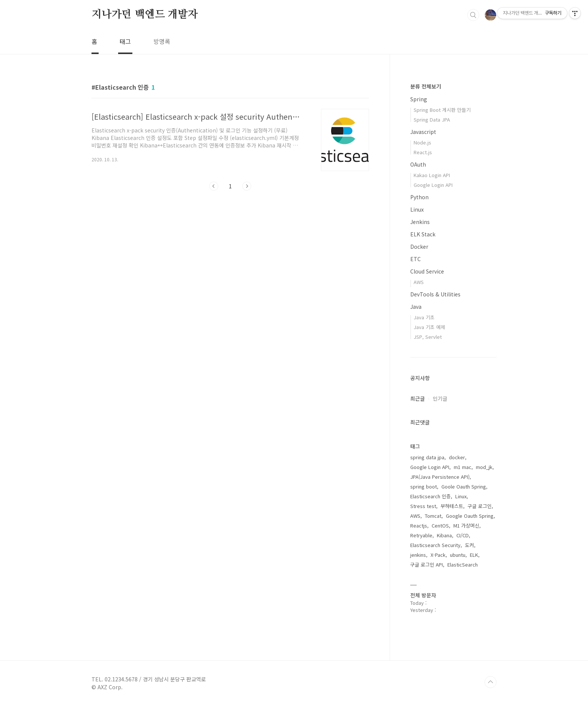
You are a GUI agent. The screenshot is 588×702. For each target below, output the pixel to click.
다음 (247, 186)
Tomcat (433, 516)
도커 (469, 545)
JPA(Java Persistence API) (440, 477)
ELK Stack (423, 234)
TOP (490, 682)
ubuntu (458, 555)
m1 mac (463, 467)
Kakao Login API (432, 175)
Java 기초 (424, 317)
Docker (419, 247)
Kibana (444, 535)
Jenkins (420, 222)
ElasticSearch (463, 564)
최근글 (418, 398)
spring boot (424, 486)
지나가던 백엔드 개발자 (145, 15)
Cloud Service (427, 271)
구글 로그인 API (427, 564)
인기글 (440, 398)
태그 (125, 41)
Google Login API (433, 185)
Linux (417, 209)
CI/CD (463, 535)
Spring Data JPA (432, 120)
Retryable (421, 535)
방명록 (162, 41)
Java (416, 307)
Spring (419, 99)
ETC (415, 259)
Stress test (423, 506)
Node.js (422, 142)
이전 (214, 186)
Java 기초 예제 (429, 327)
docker (457, 457)
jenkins (418, 555)
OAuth (418, 164)
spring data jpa (427, 457)
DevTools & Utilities (435, 294)
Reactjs (419, 525)
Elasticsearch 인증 (430, 496)
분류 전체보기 (426, 86)
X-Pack (438, 555)
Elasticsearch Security (435, 545)
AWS (419, 282)
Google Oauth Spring (470, 516)
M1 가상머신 (466, 525)
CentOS (440, 525)
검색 (473, 15)
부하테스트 (452, 506)
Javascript (423, 132)
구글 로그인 (480, 506)
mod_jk (484, 467)
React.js (423, 152)
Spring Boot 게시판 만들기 (442, 110)
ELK (474, 555)
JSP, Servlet (428, 337)
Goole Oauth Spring (464, 486)
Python (419, 197)
